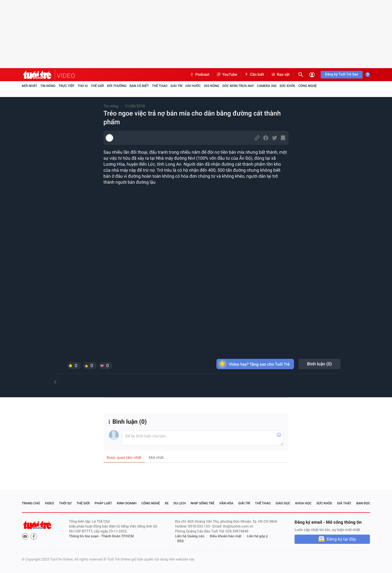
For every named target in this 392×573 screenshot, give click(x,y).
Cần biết (254, 75)
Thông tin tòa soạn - (85, 536)
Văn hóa (226, 503)
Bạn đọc (363, 503)
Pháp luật (103, 503)
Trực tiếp (67, 86)
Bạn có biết (139, 86)
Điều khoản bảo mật (226, 536)
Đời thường (117, 86)
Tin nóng (48, 86)
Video (50, 503)
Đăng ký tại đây (341, 539)
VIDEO (66, 76)
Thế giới (97, 86)
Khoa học (303, 503)
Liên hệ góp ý (257, 536)
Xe (167, 503)
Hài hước (193, 86)
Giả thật (344, 503)
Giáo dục (283, 503)
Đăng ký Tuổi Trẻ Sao (342, 75)
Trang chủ (31, 503)
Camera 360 (267, 86)
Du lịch (180, 503)
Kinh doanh (127, 503)
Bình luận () (319, 364)
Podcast (200, 75)
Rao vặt (280, 75)
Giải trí (176, 86)
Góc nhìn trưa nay (238, 86)
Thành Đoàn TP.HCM (117, 536)
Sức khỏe (287, 86)
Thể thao (160, 86)
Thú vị (82, 86)
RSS (180, 541)
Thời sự (65, 503)
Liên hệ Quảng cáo (190, 536)
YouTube (227, 75)
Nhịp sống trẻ (203, 503)
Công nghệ (307, 86)
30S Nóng (211, 86)
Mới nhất (30, 86)
